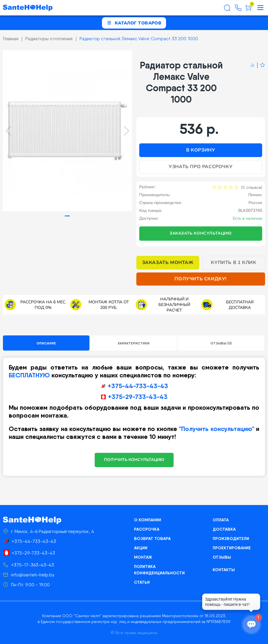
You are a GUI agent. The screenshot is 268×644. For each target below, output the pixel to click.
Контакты (224, 570)
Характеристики (134, 343)
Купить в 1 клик (233, 263)
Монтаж (143, 557)
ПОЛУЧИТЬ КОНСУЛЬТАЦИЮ (134, 460)
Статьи (142, 582)
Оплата (221, 520)
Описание (46, 343)
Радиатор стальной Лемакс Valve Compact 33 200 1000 (139, 39)
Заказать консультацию (201, 233)
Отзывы (222, 557)
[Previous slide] (8, 131)
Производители (231, 539)
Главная (11, 39)
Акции (141, 548)
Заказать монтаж (168, 263)
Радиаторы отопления (49, 39)
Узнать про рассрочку (201, 167)
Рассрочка (147, 529)
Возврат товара (152, 539)
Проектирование (232, 548)
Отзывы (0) (221, 343)
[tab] (67, 216)
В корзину (201, 150)
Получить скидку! (201, 279)
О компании (148, 520)
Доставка (224, 529)
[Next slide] (127, 131)
